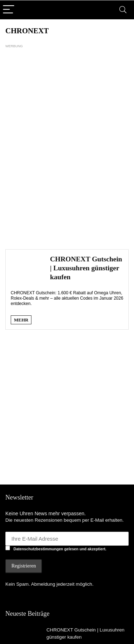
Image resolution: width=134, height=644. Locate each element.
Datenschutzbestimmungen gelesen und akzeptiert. (60, 549)
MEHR (21, 320)
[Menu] (9, 10)
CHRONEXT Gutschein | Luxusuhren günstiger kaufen (86, 268)
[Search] (123, 10)
